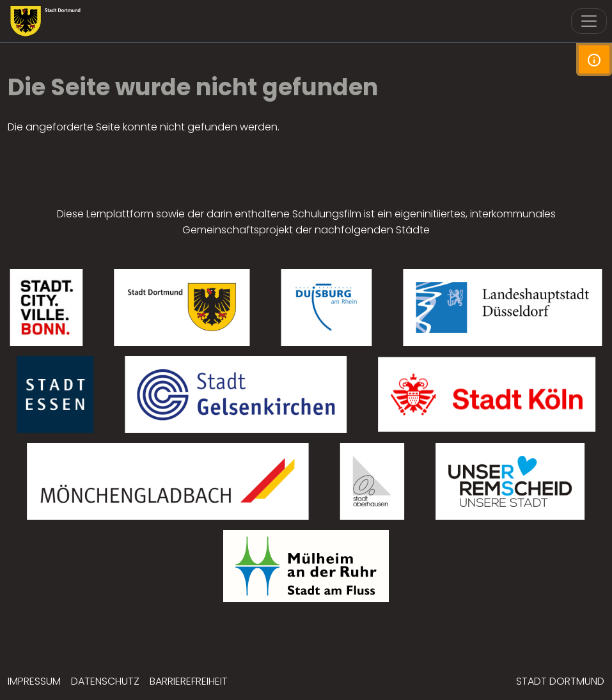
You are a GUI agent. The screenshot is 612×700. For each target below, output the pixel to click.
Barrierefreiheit (189, 681)
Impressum (34, 681)
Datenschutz (105, 681)
